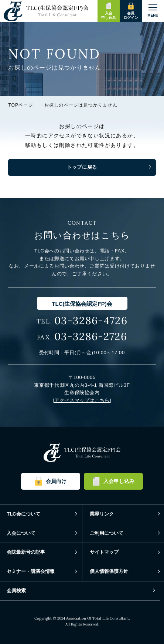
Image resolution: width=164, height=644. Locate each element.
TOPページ (21, 105)
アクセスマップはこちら (82, 400)
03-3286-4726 (91, 321)
